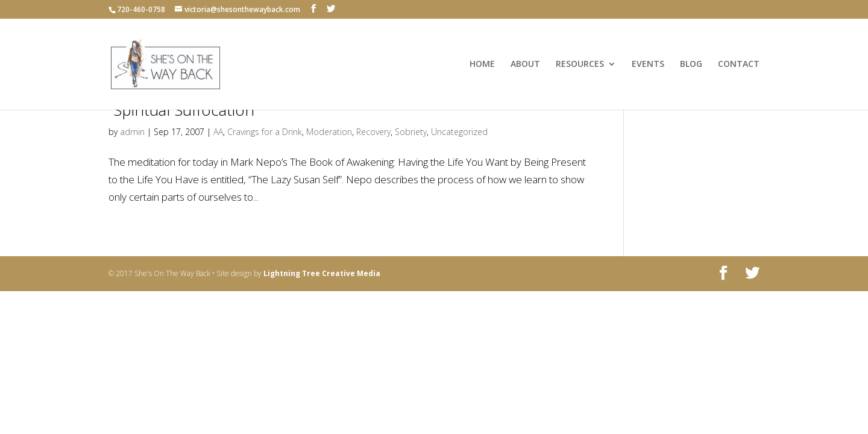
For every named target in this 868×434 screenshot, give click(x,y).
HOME (482, 64)
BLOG (691, 64)
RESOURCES (580, 64)
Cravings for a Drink (265, 132)
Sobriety (411, 132)
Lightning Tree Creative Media (322, 273)
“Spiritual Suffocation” (184, 110)
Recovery (373, 132)
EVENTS (648, 64)
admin (132, 132)
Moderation (329, 132)
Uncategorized (459, 132)
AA (218, 132)
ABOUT (525, 64)
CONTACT (739, 64)
